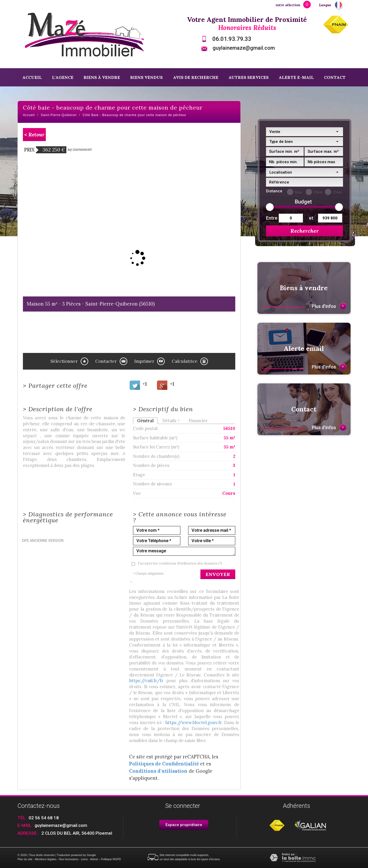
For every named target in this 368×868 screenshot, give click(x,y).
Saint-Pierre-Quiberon (59, 115)
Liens (84, 859)
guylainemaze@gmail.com (244, 48)
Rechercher (305, 231)
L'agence (63, 77)
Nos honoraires (69, 859)
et (311, 218)
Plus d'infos (329, 306)
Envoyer (218, 574)
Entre (271, 218)
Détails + (171, 421)
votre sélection (288, 5)
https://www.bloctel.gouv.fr (193, 723)
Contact (335, 77)
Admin (94, 859)
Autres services (249, 77)
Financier (198, 421)
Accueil (32, 77)
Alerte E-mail (296, 77)
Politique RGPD (111, 859)
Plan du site (25, 859)
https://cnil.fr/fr (146, 681)
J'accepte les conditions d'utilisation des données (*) (180, 563)
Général (145, 421)
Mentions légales (46, 859)
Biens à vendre (102, 77)
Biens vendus (146, 77)
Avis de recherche (196, 77)
